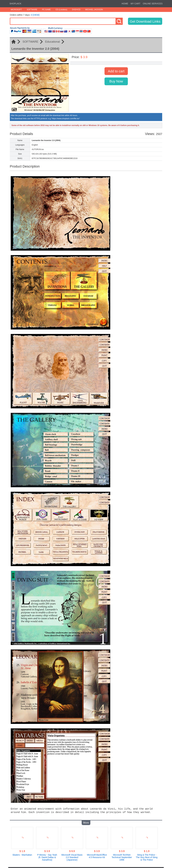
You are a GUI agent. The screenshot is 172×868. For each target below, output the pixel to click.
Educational (52, 42)
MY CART (136, 4)
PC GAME (46, 10)
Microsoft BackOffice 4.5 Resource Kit (97, 854)
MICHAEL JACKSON (94, 10)
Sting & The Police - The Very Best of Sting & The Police (147, 855)
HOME (125, 4)
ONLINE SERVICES (153, 4)
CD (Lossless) (61, 10)
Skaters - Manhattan (22, 852)
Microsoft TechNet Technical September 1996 (122, 855)
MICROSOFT (16, 10)
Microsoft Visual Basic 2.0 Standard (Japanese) (72, 855)
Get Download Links (145, 21)
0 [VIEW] (35, 15)
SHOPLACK (15, 4)
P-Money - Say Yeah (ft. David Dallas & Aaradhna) (47, 855)
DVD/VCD (76, 10)
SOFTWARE (32, 10)
